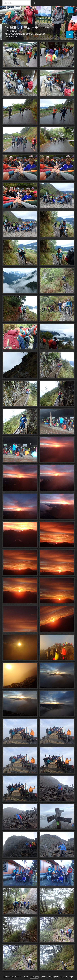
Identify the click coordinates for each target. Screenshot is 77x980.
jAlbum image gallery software (54, 977)
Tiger (71, 977)
